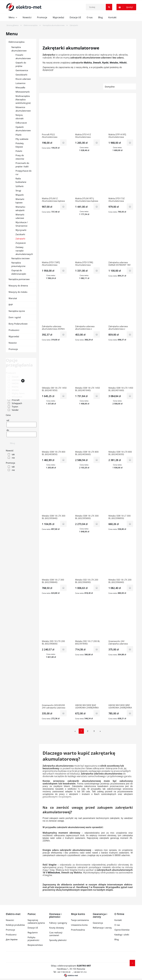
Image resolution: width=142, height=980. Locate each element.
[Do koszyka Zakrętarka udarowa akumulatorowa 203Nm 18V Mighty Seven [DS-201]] (63, 334)
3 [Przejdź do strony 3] (94, 731)
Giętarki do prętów (21, 64)
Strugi (18, 191)
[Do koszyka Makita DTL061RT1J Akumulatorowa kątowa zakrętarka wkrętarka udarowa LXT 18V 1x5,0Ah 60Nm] (97, 207)
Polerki (19, 151)
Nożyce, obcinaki (20, 117)
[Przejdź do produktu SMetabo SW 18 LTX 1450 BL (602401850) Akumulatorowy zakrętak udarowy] (54, 368)
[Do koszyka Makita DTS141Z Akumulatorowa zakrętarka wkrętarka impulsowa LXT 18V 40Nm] (97, 143)
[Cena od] (21, 425)
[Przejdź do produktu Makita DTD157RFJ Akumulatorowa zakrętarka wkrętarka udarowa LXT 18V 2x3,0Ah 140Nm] (88, 242)
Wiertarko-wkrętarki (21, 209)
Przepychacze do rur (24, 172)
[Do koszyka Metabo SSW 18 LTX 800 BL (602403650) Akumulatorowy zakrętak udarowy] (130, 460)
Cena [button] (8, 415)
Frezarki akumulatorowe (23, 57)
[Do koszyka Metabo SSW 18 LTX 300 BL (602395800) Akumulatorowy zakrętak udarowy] (97, 524)
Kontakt (118, 920)
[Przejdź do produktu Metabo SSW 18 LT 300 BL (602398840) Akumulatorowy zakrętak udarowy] (54, 560)
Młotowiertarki (23, 92)
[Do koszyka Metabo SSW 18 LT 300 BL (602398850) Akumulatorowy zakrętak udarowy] (130, 524)
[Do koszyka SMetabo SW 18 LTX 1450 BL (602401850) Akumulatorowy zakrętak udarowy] (63, 396)
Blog (117, 939)
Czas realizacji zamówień (56, 934)
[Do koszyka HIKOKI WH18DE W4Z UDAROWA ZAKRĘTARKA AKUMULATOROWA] (97, 713)
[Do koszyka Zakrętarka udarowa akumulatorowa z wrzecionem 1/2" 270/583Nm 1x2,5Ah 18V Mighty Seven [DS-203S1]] (130, 334)
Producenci (14, 330)
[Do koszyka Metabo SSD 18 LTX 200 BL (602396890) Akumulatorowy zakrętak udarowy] (97, 588)
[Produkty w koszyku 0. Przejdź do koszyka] (126, 7)
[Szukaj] (109, 7)
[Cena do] (21, 434)
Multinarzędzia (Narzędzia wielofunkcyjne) (23, 99)
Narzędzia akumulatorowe (19, 49)
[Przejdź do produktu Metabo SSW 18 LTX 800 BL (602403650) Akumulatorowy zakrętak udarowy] (121, 432)
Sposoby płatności (58, 940)
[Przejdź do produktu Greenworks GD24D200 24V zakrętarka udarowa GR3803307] (54, 685)
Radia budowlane (21, 180)
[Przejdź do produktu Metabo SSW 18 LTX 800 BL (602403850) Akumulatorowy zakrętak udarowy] (54, 432)
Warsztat (13, 298)
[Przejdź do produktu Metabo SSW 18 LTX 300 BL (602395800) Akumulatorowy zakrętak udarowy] (88, 496)
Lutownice (20, 83)
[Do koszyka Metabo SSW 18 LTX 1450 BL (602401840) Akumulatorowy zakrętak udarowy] (97, 396)
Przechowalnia (78, 930)
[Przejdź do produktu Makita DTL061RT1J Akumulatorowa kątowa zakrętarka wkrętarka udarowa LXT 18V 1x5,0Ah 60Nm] (88, 178)
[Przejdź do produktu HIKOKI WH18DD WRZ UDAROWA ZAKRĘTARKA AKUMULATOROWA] (121, 685)
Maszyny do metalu (18, 292)
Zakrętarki (20, 239)
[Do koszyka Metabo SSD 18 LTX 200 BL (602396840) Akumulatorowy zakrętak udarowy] (130, 588)
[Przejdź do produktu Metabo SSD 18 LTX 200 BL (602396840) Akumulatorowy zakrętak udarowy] (121, 560)
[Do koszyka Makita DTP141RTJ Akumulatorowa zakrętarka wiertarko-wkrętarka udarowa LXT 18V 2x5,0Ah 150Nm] (130, 143)
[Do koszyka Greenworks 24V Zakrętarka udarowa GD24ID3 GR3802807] (130, 649)
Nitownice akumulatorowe (23, 109)
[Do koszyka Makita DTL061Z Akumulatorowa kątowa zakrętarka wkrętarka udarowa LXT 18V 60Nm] (63, 207)
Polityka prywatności (33, 939)
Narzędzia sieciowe (20, 258)
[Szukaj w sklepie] (100, 7)
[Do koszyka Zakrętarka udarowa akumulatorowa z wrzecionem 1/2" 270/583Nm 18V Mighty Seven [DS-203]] (97, 334)
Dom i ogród (15, 317)
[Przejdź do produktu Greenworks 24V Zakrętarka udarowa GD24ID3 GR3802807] (121, 621)
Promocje (13, 349)
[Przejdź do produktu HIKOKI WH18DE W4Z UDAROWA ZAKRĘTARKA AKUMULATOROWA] (88, 685)
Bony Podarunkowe (18, 324)
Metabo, (114, 63)
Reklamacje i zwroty (102, 928)
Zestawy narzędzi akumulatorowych (24, 251)
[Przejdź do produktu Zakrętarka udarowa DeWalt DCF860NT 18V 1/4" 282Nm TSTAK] (121, 242)
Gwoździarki (21, 75)
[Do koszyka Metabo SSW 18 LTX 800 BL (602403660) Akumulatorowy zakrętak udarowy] (97, 460)
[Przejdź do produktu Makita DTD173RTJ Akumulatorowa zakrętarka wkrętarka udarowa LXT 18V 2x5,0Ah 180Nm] (54, 242)
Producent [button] (11, 373)
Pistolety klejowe (20, 145)
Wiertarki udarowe (20, 216)
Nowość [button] (10, 450)
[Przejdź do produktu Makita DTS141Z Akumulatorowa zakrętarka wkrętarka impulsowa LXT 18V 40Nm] (88, 115)
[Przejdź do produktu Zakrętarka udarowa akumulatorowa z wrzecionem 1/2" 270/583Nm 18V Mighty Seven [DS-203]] (88, 306)
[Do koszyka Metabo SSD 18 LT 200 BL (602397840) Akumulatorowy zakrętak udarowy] (97, 649)
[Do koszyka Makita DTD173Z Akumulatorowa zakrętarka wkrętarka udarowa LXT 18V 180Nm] (130, 207)
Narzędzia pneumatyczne (18, 264)
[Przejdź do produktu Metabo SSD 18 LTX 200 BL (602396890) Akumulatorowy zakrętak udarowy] (88, 560)
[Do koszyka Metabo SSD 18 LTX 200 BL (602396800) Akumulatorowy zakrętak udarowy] (63, 649)
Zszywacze (21, 243)
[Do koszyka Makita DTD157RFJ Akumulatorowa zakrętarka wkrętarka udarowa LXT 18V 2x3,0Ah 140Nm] (97, 270)
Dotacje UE (33, 928)
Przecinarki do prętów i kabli (22, 165)
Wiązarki (20, 195)
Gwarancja (98, 923)
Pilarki (19, 135)
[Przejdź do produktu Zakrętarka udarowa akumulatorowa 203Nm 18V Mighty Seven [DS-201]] (54, 306)
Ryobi (105, 63)
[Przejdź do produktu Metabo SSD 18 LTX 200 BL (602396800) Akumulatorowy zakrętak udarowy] (54, 621)
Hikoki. (123, 63)
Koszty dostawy (57, 928)
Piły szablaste (22, 139)
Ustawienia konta (79, 925)
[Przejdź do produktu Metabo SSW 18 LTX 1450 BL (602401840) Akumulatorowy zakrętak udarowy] (88, 368)
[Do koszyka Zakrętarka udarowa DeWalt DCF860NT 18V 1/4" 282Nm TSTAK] (130, 270)
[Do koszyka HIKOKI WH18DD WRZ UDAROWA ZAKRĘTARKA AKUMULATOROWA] (130, 713)
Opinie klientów (122, 930)
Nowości (13, 343)
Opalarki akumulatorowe (23, 129)
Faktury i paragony (58, 923)
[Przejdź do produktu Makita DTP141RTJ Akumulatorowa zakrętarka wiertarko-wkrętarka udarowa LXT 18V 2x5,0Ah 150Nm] (121, 115)
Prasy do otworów (20, 157)
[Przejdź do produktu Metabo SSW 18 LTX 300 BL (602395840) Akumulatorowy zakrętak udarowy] (54, 496)
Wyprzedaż (14, 336)
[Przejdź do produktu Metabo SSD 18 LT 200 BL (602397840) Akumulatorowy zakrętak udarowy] (88, 621)
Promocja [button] (10, 463)
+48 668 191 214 (80, 972)
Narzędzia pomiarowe (19, 279)
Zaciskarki (20, 234)
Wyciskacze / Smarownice (22, 224)
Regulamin (33, 932)
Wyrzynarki (21, 230)
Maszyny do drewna (18, 286)
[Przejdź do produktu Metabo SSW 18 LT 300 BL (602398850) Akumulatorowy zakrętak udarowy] (121, 496)
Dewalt (97, 63)
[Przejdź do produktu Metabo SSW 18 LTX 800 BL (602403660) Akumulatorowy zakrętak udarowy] (88, 432)
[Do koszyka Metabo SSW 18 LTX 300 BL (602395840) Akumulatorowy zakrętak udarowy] (63, 524)
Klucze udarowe (23, 79)
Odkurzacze (21, 123)
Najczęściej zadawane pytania (36, 921)
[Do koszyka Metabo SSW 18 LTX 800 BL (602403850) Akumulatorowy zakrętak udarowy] (63, 460)
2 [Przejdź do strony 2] (88, 731)
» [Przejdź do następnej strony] (100, 731)
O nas (117, 925)
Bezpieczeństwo (35, 945)
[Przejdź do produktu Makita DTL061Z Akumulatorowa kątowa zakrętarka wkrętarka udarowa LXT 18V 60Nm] (54, 178)
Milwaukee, (54, 873)
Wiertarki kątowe (20, 201)
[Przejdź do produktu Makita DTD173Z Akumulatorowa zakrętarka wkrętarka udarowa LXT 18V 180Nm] (121, 178)
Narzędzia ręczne (17, 311)
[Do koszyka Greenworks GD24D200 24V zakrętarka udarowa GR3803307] (63, 713)
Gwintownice (22, 70)
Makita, (88, 63)
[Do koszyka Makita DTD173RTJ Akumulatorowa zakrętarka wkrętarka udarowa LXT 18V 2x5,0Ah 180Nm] (63, 270)
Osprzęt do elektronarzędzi (19, 272)
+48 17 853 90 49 (64, 972)
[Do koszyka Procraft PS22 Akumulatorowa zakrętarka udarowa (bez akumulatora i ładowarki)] (63, 143)
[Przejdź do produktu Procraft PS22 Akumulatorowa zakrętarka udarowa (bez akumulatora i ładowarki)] (54, 115)
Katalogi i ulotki (122, 935)
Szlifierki (20, 186)
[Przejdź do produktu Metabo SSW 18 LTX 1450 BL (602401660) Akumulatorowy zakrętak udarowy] (121, 368)
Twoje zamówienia (80, 920)
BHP (11, 305)
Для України (12, 939)
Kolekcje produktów (15, 925)
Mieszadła (20, 87)
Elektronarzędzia (17, 42)
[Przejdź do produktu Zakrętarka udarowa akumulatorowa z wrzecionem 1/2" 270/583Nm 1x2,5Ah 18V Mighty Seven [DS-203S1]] (121, 306)
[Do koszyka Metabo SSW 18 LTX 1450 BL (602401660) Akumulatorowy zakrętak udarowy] (130, 396)
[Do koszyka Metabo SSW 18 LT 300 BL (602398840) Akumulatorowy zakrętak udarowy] (63, 588)
